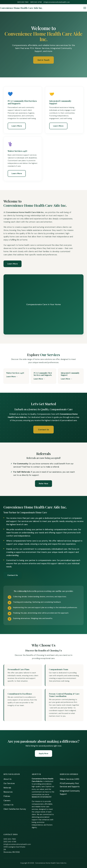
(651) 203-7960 (23, 2)
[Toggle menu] (85, 8)
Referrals (7, 788)
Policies (7, 796)
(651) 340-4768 (36, 2)
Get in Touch (43, 60)
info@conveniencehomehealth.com (57, 2)
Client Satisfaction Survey (15, 809)
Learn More (17, 126)
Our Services (9, 783)
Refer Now (43, 484)
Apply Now (43, 753)
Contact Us (43, 430)
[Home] (21, 8)
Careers (7, 800)
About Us (7, 779)
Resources (8, 792)
